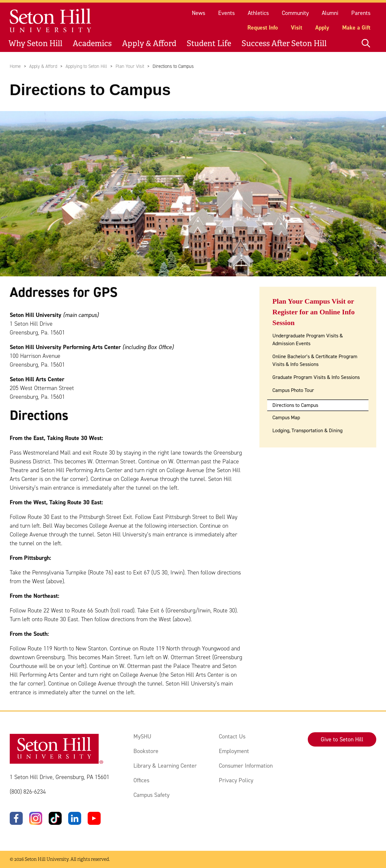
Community (295, 13)
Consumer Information (246, 766)
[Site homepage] (51, 21)
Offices (141, 780)
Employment (234, 751)
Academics (92, 44)
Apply (322, 28)
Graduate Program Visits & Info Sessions (316, 377)
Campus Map (286, 417)
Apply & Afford (149, 44)
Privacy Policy (236, 780)
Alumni (330, 13)
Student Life (209, 44)
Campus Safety (151, 795)
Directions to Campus (295, 405)
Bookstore (146, 751)
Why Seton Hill (35, 44)
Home (15, 66)
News (199, 13)
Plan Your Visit (130, 66)
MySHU (142, 736)
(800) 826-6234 (28, 792)
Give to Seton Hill (342, 739)
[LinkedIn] (75, 818)
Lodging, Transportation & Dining (307, 430)
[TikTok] (55, 818)
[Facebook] (16, 818)
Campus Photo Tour (293, 390)
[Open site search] (366, 44)
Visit (297, 28)
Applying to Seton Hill (86, 66)
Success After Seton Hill (284, 44)
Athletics (258, 13)
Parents (361, 13)
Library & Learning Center (165, 766)
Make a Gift (356, 28)
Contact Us (232, 736)
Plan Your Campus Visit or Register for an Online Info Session (313, 312)
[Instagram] (36, 818)
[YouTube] (94, 818)
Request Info (263, 28)
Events (226, 13)
